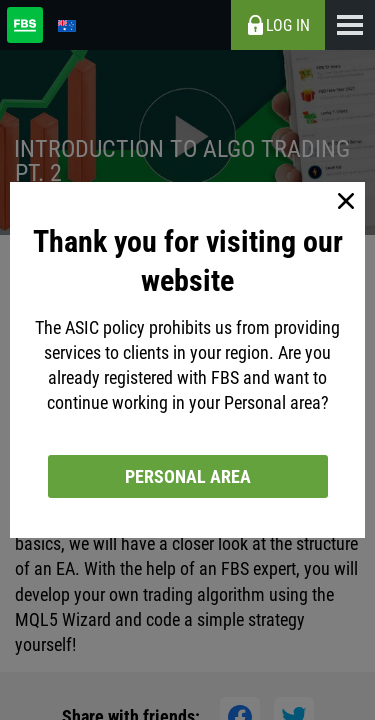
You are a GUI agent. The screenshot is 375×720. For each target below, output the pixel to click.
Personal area (188, 476)
